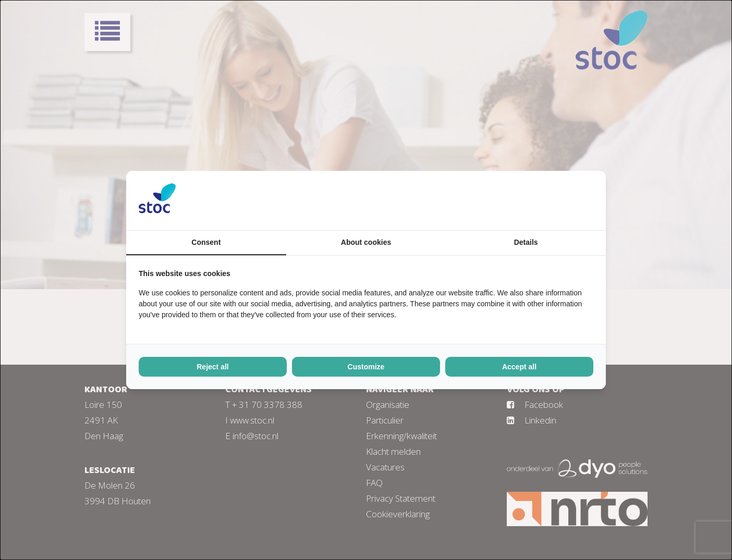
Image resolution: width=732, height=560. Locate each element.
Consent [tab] (206, 242)
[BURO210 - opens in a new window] (554, 201)
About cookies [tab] (366, 242)
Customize (366, 367)
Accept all (519, 367)
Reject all (212, 367)
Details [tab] (526, 242)
